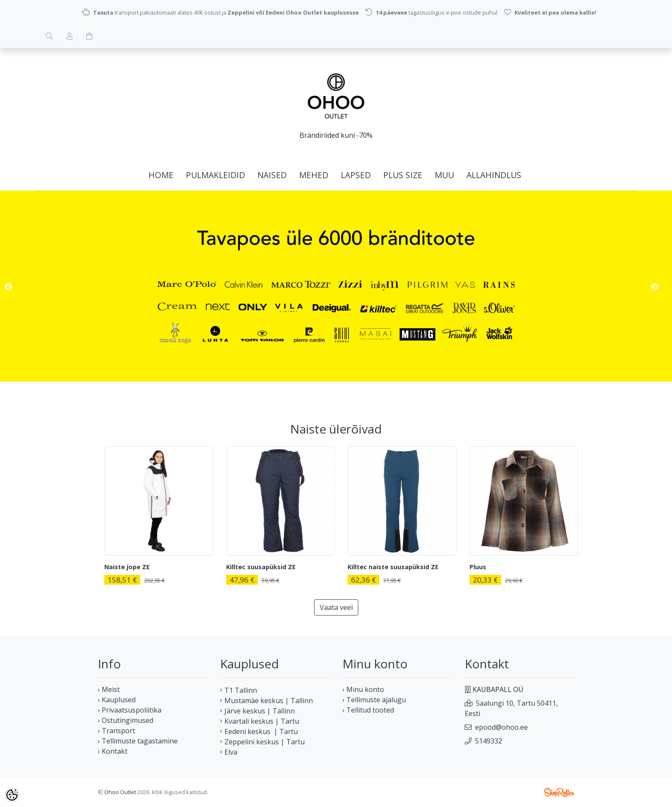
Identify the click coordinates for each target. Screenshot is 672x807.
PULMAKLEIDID (215, 175)
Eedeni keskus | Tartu (261, 731)
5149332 (489, 741)
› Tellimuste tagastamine (138, 741)
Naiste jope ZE (127, 567)
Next (655, 287)
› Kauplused (117, 700)
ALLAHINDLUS (494, 175)
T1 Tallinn (241, 690)
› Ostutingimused (126, 720)
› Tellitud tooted (368, 710)
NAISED (272, 175)
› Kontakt (113, 751)
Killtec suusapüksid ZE (261, 567)
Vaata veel (336, 607)
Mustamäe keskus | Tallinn (269, 701)
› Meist (109, 689)
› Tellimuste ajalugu (374, 700)
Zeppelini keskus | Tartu (265, 742)
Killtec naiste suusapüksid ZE (393, 567)
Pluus (478, 567)
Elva (231, 752)
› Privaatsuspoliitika (130, 710)
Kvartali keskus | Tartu (262, 721)
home (161, 175)
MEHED (314, 175)
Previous (9, 287)
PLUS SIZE (403, 175)
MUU (444, 175)
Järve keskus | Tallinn (260, 711)
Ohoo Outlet (120, 792)
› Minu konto (363, 689)
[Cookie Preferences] (12, 795)
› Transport (117, 731)
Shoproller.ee (559, 792)
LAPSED (356, 175)
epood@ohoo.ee (501, 727)
